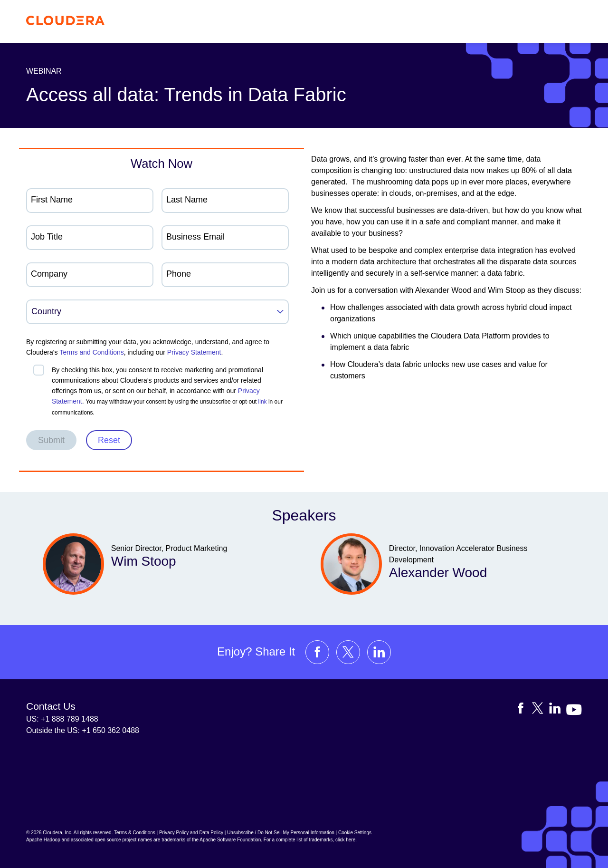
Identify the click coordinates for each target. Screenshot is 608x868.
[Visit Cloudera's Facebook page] (317, 652)
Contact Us (51, 706)
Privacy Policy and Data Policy (191, 833)
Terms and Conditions (91, 352)
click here (345, 840)
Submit (51, 440)
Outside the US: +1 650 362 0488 (83, 730)
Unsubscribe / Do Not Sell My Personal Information (281, 833)
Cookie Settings (355, 833)
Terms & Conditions (135, 833)
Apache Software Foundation (230, 840)
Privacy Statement (194, 352)
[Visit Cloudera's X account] (348, 652)
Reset (109, 440)
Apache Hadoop (43, 840)
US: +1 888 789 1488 (62, 719)
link (263, 402)
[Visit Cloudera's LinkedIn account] (379, 652)
